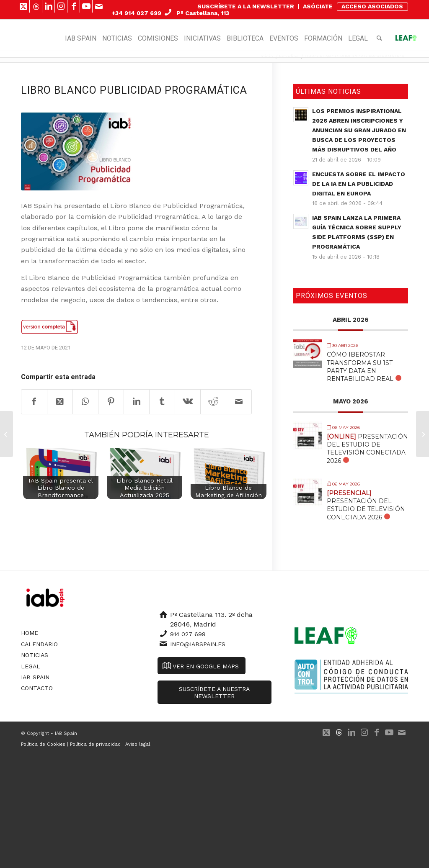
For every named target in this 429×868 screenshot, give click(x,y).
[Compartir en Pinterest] (111, 402)
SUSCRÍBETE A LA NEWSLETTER (246, 6)
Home (30, 633)
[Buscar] (379, 39)
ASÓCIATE (318, 6)
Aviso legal (138, 744)
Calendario (39, 644)
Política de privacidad (95, 744)
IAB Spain (35, 677)
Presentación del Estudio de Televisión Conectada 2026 (367, 449)
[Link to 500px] (36, 6)
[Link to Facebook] (74, 6)
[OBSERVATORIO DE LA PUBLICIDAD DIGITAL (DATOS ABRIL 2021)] (423, 434)
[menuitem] (246, 7)
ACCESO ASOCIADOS (372, 6)
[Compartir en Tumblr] (162, 402)
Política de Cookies (43, 744)
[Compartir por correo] (239, 402)
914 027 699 (188, 634)
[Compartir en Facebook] (34, 402)
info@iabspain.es (198, 644)
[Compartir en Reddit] (213, 402)
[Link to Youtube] (86, 6)
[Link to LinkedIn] (48, 6)
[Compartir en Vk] (188, 402)
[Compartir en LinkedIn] (137, 402)
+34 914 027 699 (137, 13)
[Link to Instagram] (61, 6)
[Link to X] (23, 6)
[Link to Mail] (99, 6)
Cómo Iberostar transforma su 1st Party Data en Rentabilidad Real (360, 367)
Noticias (35, 655)
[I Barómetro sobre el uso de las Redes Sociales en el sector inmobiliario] (6, 434)
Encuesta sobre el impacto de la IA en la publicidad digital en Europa (359, 184)
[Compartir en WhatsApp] (85, 402)
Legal (31, 666)
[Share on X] (60, 402)
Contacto (37, 688)
